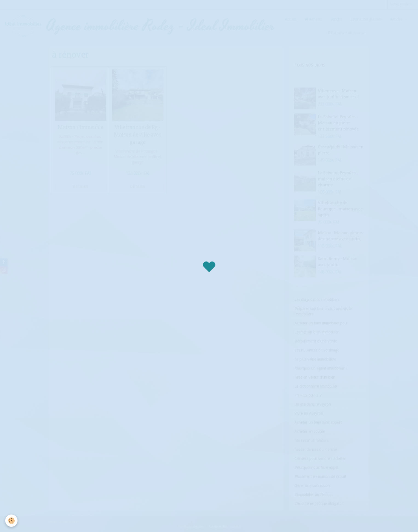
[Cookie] (12, 521)
